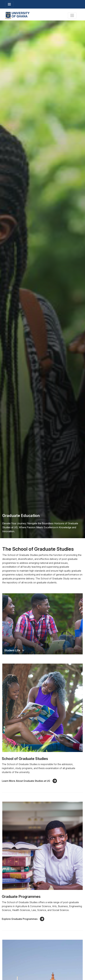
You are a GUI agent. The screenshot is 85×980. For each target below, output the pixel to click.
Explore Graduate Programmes (23, 919)
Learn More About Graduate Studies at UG (29, 781)
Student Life (14, 650)
